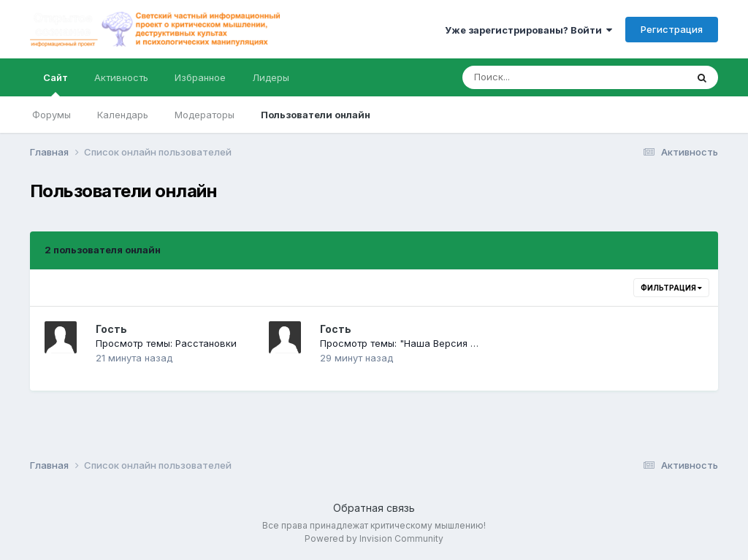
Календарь (123, 115)
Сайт (56, 84)
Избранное (200, 77)
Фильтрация (671, 288)
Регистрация (672, 29)
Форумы (51, 115)
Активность (121, 77)
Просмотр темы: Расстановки (166, 343)
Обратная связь (374, 508)
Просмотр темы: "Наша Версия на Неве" (416, 343)
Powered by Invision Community (374, 538)
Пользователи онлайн (316, 115)
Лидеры (271, 77)
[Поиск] (546, 77)
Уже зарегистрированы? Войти (528, 30)
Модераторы (205, 115)
